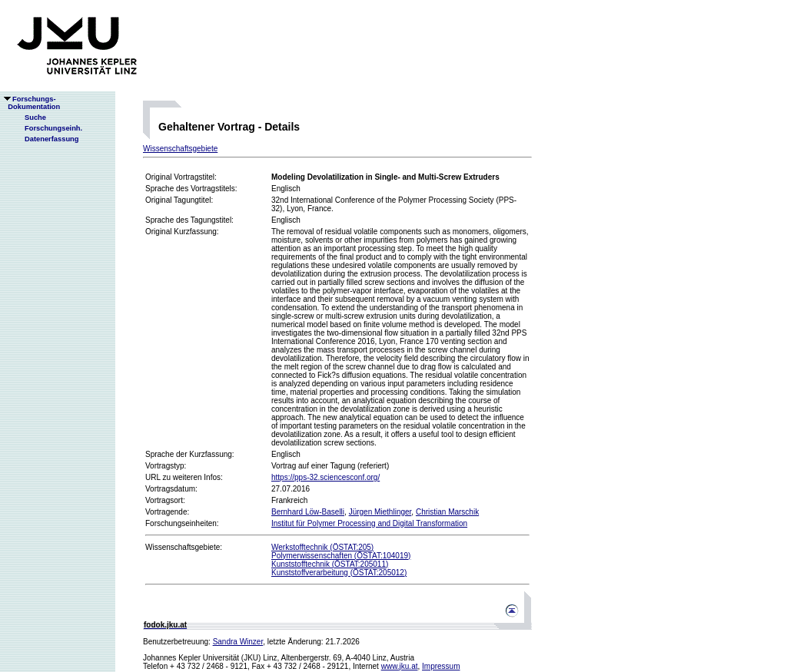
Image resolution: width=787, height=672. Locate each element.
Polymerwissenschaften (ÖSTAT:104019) (341, 556)
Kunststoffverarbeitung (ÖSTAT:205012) (339, 573)
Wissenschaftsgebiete (180, 149)
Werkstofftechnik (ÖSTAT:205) (322, 547)
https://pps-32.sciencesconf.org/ (325, 477)
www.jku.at (400, 666)
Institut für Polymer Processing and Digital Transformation (369, 523)
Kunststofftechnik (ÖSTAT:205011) (330, 564)
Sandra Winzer (238, 642)
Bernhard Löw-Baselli (308, 512)
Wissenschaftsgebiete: (184, 547)
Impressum (441, 666)
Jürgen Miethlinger (380, 512)
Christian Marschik (447, 512)
